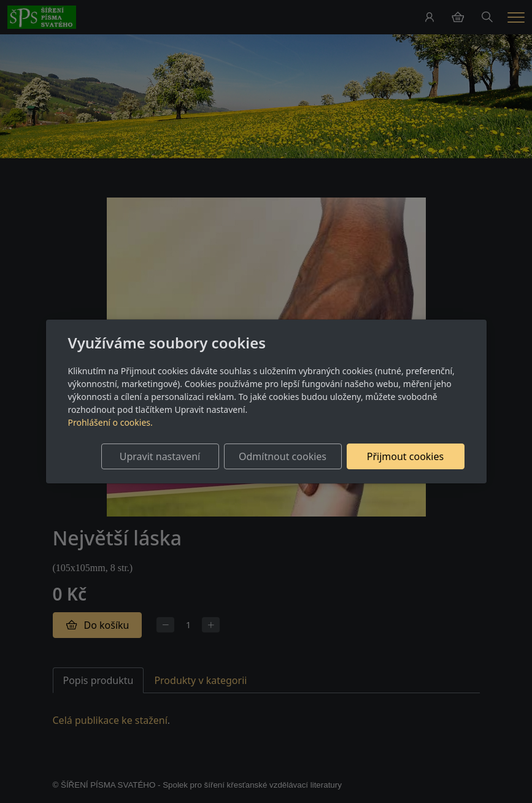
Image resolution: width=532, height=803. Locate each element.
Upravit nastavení (160, 456)
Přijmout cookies (405, 456)
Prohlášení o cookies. (110, 422)
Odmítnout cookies (283, 456)
